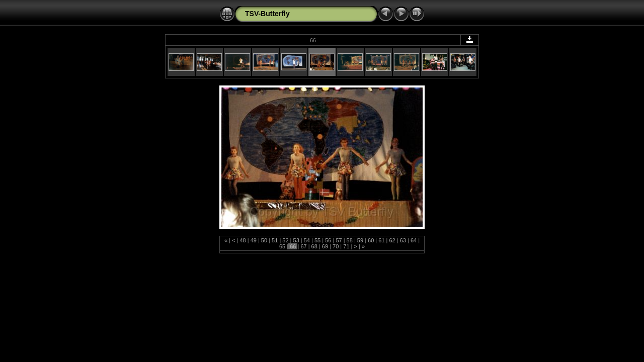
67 (303, 246)
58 (350, 240)
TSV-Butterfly (267, 14)
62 (392, 240)
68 (314, 246)
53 (296, 240)
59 (360, 240)
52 (285, 240)
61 (381, 240)
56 (328, 240)
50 (264, 240)
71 (346, 246)
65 (283, 246)
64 (414, 240)
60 (371, 240)
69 (325, 246)
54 (307, 240)
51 (275, 240)
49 (254, 240)
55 (317, 240)
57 (339, 240)
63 (403, 240)
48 (243, 240)
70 (336, 246)
